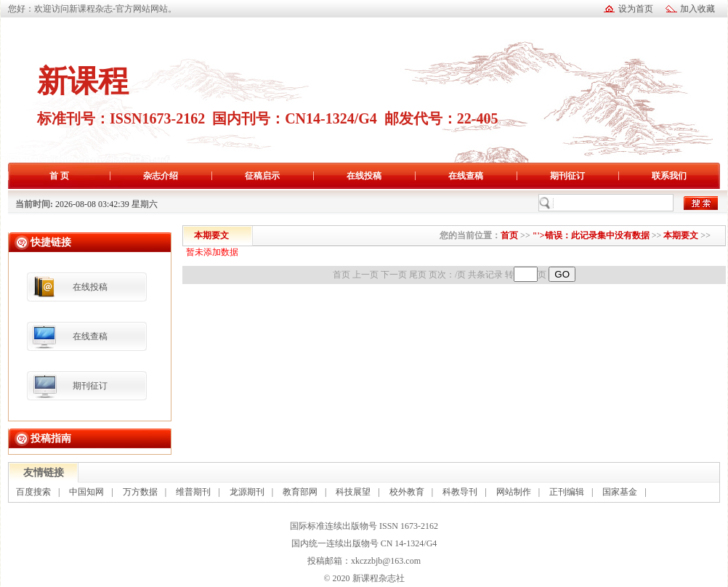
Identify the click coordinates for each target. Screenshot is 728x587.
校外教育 (407, 492)
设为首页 (636, 9)
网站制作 (514, 492)
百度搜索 (33, 492)
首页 (509, 235)
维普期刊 (193, 492)
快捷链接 (51, 242)
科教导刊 (460, 492)
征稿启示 (262, 176)
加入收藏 (697, 9)
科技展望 (353, 492)
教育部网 (300, 492)
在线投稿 (364, 176)
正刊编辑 (567, 492)
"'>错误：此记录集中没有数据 (591, 235)
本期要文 (681, 235)
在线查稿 (466, 176)
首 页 (59, 176)
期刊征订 (567, 176)
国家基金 (620, 492)
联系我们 (669, 176)
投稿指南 (51, 438)
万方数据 (140, 492)
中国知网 (86, 492)
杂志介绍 (161, 176)
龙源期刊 (247, 492)
